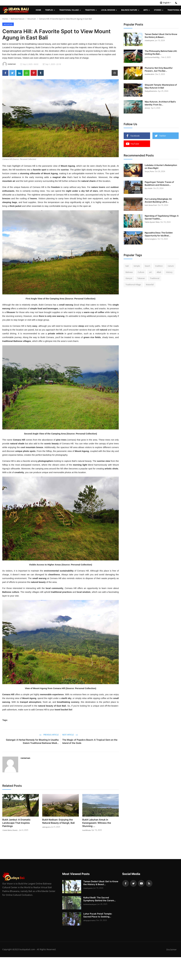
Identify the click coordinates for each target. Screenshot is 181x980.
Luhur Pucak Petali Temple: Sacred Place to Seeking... (98, 915)
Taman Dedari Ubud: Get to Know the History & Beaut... (161, 36)
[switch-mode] (176, 3)
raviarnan (25, 758)
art (150, 272)
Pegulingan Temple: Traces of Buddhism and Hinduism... (159, 183)
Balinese (129, 272)
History (169, 272)
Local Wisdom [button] (109, 10)
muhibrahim (150, 74)
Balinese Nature (18, 19)
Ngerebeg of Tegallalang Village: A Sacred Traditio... (162, 217)
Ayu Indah (149, 188)
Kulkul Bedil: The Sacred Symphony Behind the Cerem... (99, 899)
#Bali (159, 272)
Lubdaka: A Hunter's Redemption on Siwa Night (161, 167)
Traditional (155, 278)
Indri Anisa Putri (151, 205)
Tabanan (141, 278)
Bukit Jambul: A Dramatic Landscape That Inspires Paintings (16, 823)
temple (137, 266)
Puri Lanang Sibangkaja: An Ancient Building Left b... (158, 200)
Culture (141, 272)
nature (171, 266)
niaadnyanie (150, 40)
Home (38, 10)
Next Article (70, 735)
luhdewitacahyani (91, 904)
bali (127, 266)
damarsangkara (151, 239)
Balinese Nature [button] (130, 10)
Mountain (32, 19)
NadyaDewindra (151, 91)
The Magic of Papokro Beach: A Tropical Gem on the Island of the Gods (90, 741)
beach (147, 266)
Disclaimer (171, 949)
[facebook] (126, 883)
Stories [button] (159, 10)
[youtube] (141, 883)
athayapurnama (90, 920)
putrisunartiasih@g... (153, 57)
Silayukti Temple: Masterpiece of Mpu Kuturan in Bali (161, 86)
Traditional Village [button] (70, 10)
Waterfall (150, 285)
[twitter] (133, 883)
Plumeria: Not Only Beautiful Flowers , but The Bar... (159, 69)
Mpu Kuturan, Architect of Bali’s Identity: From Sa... (160, 103)
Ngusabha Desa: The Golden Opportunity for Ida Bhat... (159, 234)
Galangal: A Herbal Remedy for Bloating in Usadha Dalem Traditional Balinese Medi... (32, 741)
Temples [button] (50, 10)
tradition (159, 266)
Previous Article (49, 735)
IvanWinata (87, 830)
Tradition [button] (91, 10)
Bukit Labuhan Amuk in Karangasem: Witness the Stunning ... (97, 823)
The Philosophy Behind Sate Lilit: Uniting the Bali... (161, 52)
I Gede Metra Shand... (11, 830)
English (165, 3)
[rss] (149, 883)
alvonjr (148, 108)
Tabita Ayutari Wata (153, 222)
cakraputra (47, 827)
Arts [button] (147, 10)
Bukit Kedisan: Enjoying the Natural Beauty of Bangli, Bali (58, 821)
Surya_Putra (150, 171)
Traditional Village (133, 285)
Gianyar (129, 278)
